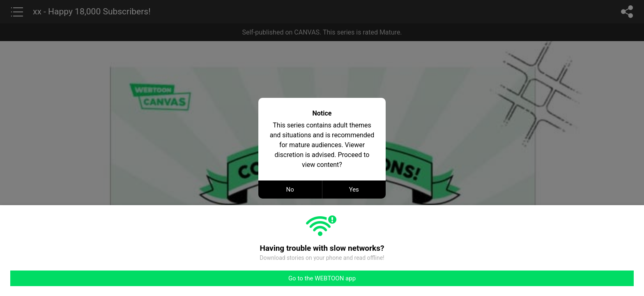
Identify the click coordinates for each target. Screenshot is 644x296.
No (290, 190)
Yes (354, 190)
